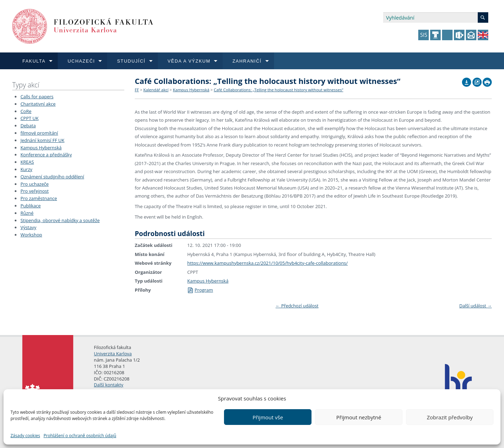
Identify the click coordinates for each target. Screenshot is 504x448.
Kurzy (26, 169)
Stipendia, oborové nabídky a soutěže (60, 220)
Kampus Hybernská (41, 148)
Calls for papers (37, 97)
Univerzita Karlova (113, 354)
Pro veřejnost (34, 191)
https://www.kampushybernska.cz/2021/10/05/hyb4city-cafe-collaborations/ (268, 263)
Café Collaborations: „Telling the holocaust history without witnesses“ (279, 90)
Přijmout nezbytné (359, 417)
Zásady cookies (25, 436)
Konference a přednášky (46, 155)
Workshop (31, 235)
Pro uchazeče (34, 184)
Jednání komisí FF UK (42, 140)
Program (200, 290)
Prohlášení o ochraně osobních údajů (80, 436)
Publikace (30, 206)
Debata (28, 126)
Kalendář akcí (156, 90)
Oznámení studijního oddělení (52, 177)
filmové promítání (39, 133)
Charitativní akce (38, 104)
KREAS (27, 162)
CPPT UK (29, 118)
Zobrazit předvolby (450, 417)
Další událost (475, 306)
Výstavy (28, 227)
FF (137, 90)
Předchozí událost (297, 306)
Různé (27, 213)
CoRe (26, 111)
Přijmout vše (268, 417)
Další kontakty (108, 385)
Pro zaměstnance (39, 198)
